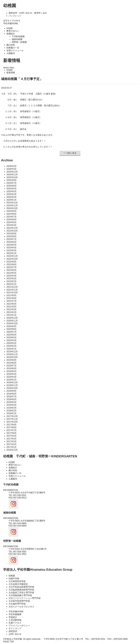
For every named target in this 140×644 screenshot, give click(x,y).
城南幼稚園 (17, 39)
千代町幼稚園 (18, 36)
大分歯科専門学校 (17, 604)
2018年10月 (12, 388)
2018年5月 (12, 402)
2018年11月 (12, 385)
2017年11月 (12, 419)
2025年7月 (12, 183)
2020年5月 (12, 338)
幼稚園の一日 (13, 48)
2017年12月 (12, 416)
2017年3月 (12, 441)
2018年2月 (12, 411)
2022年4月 (12, 276)
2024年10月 (12, 208)
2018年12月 (12, 382)
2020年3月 (12, 343)
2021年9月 (12, 295)
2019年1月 (12, 380)
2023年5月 (12, 245)
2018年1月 (12, 413)
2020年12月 (12, 318)
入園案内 (11, 53)
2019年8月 (12, 363)
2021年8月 (12, 298)
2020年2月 (12, 346)
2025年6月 (12, 186)
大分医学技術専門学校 (19, 601)
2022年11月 (12, 256)
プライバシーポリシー (19, 626)
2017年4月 (12, 439)
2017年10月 (12, 422)
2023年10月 (12, 231)
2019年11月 (12, 354)
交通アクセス (15, 623)
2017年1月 (12, 447)
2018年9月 (12, 391)
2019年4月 (12, 374)
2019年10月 (12, 357)
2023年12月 (12, 228)
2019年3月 (12, 377)
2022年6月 (12, 270)
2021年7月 (12, 301)
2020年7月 (12, 332)
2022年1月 (12, 284)
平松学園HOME (11, 23)
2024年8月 (12, 214)
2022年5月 (12, 273)
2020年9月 (12, 326)
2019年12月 (12, 352)
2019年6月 (12, 368)
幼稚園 (10, 6)
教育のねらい (13, 31)
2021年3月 (12, 312)
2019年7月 (12, 366)
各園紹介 (11, 34)
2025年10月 (12, 177)
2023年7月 (12, 239)
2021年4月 (12, 309)
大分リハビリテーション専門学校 (25, 598)
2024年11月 (12, 205)
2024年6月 (12, 220)
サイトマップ (15, 628)
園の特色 (11, 45)
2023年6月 (12, 242)
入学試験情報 (15, 620)
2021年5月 (12, 307)
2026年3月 (12, 169)
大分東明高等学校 (17, 581)
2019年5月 (12, 371)
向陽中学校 (14, 579)
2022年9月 (12, 262)
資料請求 (13, 631)
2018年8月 (12, 394)
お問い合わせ (15, 634)
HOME (10, 28)
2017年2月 (12, 444)
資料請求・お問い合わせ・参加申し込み (28, 13)
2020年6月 (12, 335)
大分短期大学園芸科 (18, 584)
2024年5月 (12, 222)
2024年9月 (12, 211)
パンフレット (15, 16)
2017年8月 (12, 427)
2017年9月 (12, 425)
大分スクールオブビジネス (21, 607)
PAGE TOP (9, 642)
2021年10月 (12, 293)
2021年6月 (12, 304)
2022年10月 (12, 259)
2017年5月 (12, 436)
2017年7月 (12, 430)
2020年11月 (12, 321)
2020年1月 (12, 349)
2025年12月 (12, 172)
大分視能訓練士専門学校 (20, 595)
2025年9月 (12, 180)
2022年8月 (12, 264)
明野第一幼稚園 (19, 42)
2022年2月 (12, 281)
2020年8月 (12, 329)
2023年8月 (12, 236)
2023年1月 (12, 253)
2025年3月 (12, 194)
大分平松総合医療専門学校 (21, 587)
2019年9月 (12, 360)
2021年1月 (12, 315)
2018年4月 (12, 405)
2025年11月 (12, 175)
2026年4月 (12, 166)
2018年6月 (12, 399)
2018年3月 (12, 408)
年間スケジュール (15, 51)
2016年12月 (12, 450)
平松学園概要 (15, 614)
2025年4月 (12, 191)
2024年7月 (12, 217)
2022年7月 (12, 267)
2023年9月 (12, 234)
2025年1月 (12, 200)
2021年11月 (12, 290)
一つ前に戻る (70, 153)
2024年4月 (12, 225)
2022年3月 (12, 279)
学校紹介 (13, 617)
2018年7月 (12, 397)
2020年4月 (12, 340)
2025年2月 (12, 197)
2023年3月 (12, 250)
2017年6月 (12, 433)
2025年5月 (12, 189)
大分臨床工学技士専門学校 (21, 593)
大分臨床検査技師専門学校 (21, 590)
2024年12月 (12, 203)
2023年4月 (12, 248)
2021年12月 (12, 287)
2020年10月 (12, 323)
